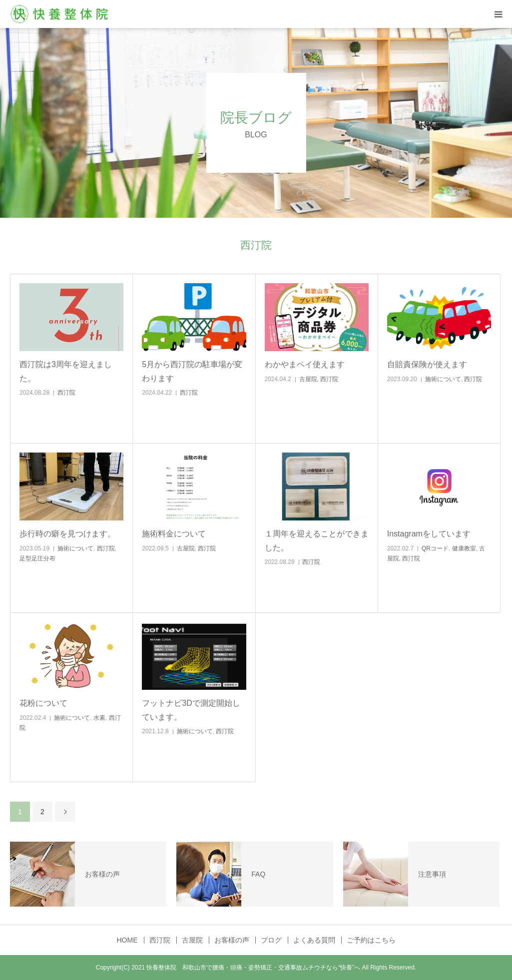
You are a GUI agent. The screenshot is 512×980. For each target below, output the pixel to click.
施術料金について (174, 534)
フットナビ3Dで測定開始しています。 (191, 710)
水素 (99, 718)
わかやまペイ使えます (305, 364)
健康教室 (464, 548)
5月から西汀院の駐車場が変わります (192, 371)
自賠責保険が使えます (427, 364)
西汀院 (66, 393)
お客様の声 (232, 940)
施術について (443, 379)
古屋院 (308, 379)
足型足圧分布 (37, 558)
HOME (127, 940)
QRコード (435, 548)
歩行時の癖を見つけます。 (67, 534)
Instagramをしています (429, 534)
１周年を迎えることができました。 (317, 540)
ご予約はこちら (371, 940)
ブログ (271, 940)
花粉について (43, 703)
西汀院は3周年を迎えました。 (66, 371)
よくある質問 (314, 940)
